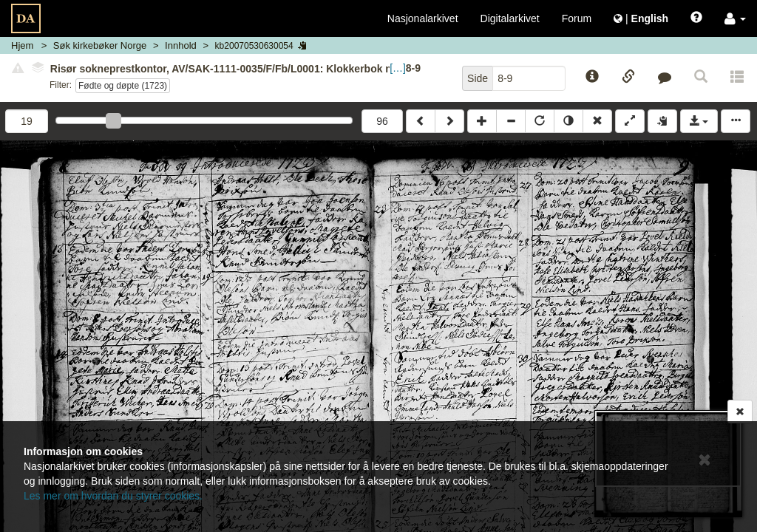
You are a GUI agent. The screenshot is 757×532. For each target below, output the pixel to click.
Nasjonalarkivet (423, 18)
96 (382, 121)
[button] (735, 18)
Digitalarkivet (510, 18)
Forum (577, 18)
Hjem (22, 45)
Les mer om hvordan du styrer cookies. (113, 496)
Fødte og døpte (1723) (123, 86)
